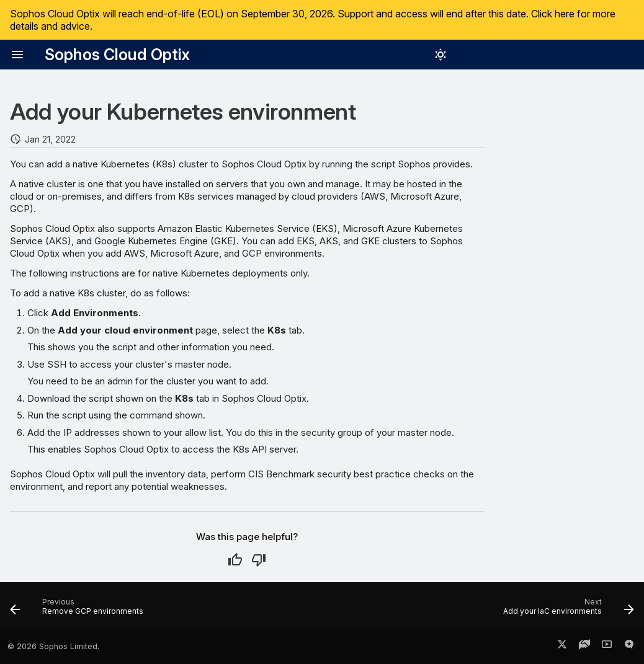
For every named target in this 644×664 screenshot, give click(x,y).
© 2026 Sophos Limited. (53, 646)
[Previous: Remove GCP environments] (79, 609)
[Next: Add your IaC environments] (566, 609)
